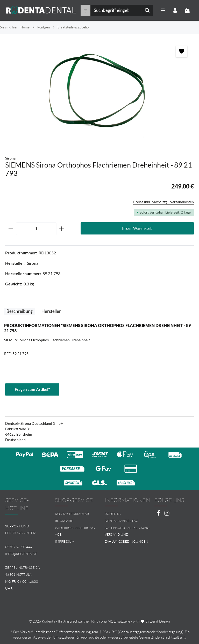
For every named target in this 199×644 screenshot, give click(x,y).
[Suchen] (147, 10)
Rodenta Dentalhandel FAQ (122, 517)
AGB (58, 534)
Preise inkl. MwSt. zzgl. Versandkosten (164, 202)
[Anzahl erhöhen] (62, 229)
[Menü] (163, 10)
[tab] (20, 311)
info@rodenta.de (21, 554)
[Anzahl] (36, 229)
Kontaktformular (72, 514)
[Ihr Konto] (175, 10)
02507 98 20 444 (19, 547)
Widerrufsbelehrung (75, 528)
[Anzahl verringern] (11, 229)
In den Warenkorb (137, 228)
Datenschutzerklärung (127, 528)
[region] (99, 92)
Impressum (65, 541)
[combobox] (116, 10)
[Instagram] (167, 515)
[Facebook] (159, 515)
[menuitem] (75, 514)
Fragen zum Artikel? (32, 389)
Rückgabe (64, 521)
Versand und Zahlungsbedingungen (126, 538)
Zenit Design (160, 621)
